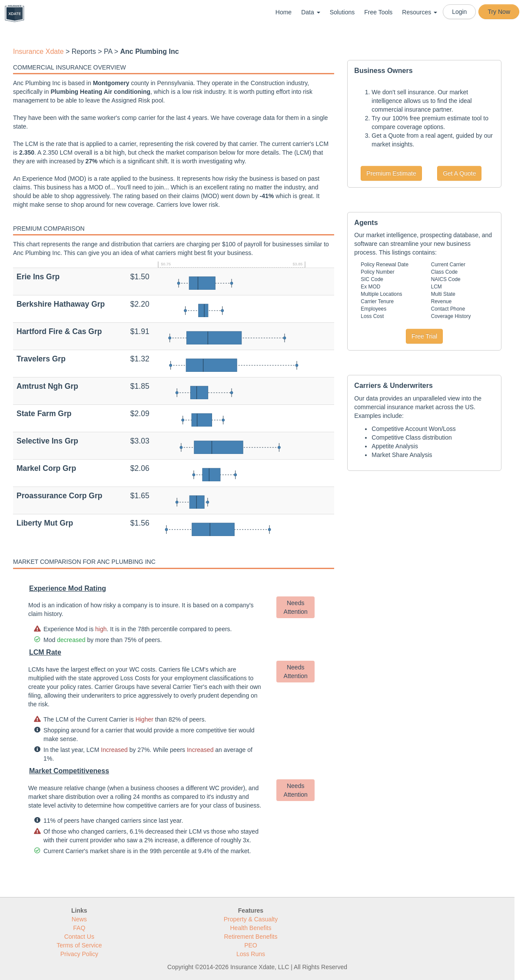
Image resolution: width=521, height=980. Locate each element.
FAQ (79, 928)
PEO (251, 945)
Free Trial (424, 336)
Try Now (499, 12)
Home (284, 12)
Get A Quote (459, 173)
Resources (420, 12)
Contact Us (79, 937)
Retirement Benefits (251, 937)
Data (310, 12)
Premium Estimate (391, 173)
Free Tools (378, 12)
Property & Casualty (251, 919)
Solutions (342, 12)
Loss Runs (251, 954)
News (79, 919)
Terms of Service (79, 945)
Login (459, 12)
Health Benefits (251, 928)
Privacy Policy (79, 954)
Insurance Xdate (38, 51)
